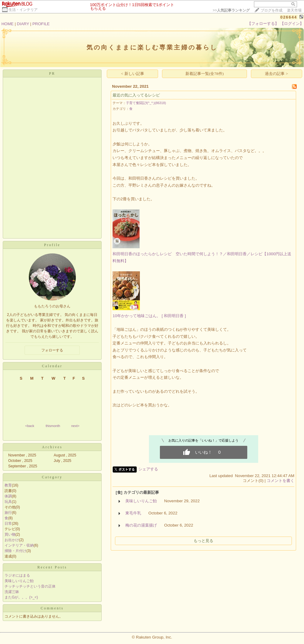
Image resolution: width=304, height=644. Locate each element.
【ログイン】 (292, 24)
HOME (8, 24)
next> (75, 426)
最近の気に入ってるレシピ (136, 95)
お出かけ (12, 540)
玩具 (8, 502)
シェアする (148, 469)
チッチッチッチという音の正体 (30, 586)
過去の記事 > (276, 74)
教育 (8, 485)
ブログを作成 (272, 10)
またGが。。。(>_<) (21, 597)
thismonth (53, 426)
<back (30, 426)
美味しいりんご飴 (19, 581)
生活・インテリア (23, 10)
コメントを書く (280, 481)
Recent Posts (52, 567)
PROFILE (41, 24)
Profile (52, 245)
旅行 (8, 513)
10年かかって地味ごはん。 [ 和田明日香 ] (149, 316)
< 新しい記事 (133, 74)
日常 (8, 524)
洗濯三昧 (12, 592)
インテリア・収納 (19, 545)
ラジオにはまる (17, 575)
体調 (8, 496)
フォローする (52, 350)
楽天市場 (294, 10)
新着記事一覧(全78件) (204, 74)
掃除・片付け (15, 551)
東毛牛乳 (133, 513)
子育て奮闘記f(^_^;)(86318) (146, 103)
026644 (289, 17)
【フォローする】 (263, 24)
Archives (52, 447)
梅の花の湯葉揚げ (141, 525)
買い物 (10, 534)
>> (231, 10)
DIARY (23, 24)
